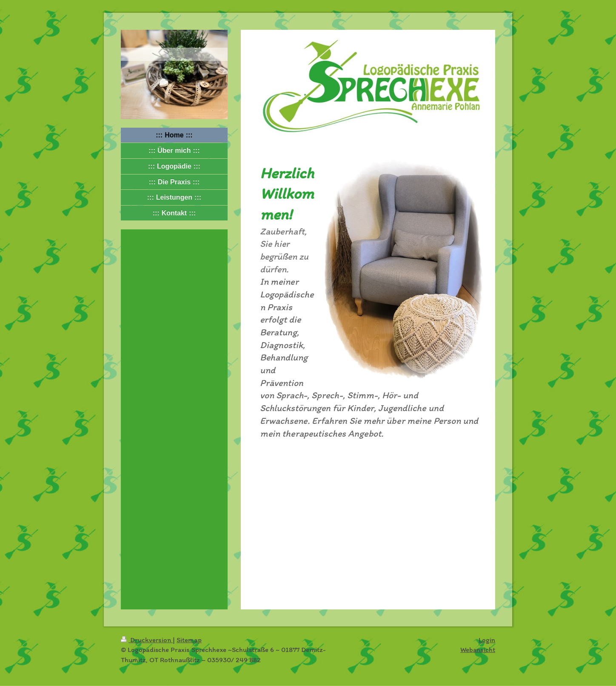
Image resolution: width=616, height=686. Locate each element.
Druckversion (147, 640)
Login (487, 640)
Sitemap (189, 640)
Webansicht (478, 649)
